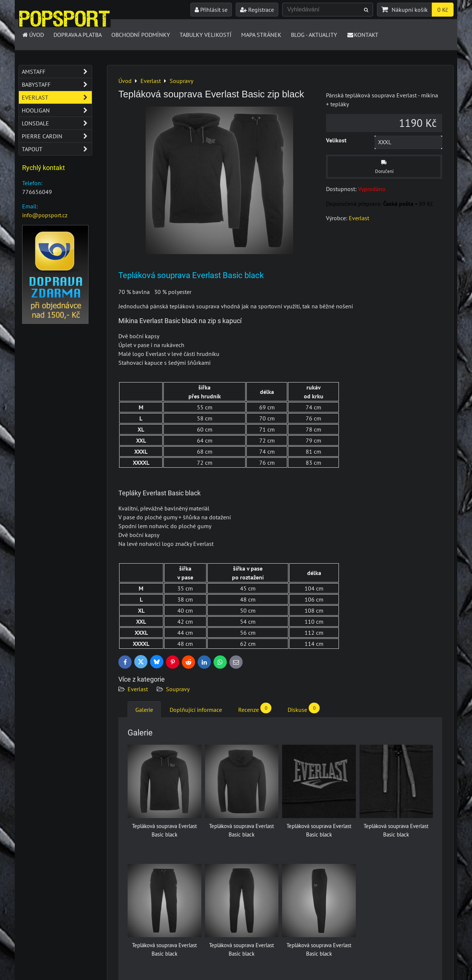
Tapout (57, 149)
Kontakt (363, 35)
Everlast (138, 689)
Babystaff (57, 84)
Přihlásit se (211, 10)
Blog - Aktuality (314, 35)
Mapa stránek (261, 35)
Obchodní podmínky (141, 35)
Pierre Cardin (57, 136)
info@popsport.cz (45, 215)
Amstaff (57, 72)
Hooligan (57, 110)
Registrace (257, 10)
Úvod (33, 35)
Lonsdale (57, 123)
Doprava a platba (78, 35)
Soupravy (178, 689)
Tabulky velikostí (206, 35)
